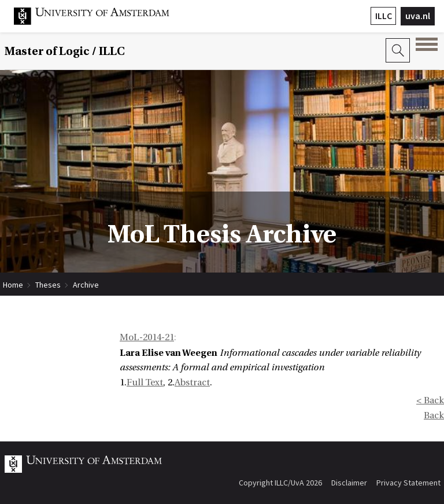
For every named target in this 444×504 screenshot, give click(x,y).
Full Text (145, 382)
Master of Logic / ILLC (65, 51)
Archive (86, 285)
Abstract (192, 382)
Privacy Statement (408, 483)
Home (13, 285)
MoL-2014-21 (147, 337)
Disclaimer (349, 483)
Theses (48, 285)
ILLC (384, 16)
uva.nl (418, 16)
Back (434, 415)
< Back (430, 400)
